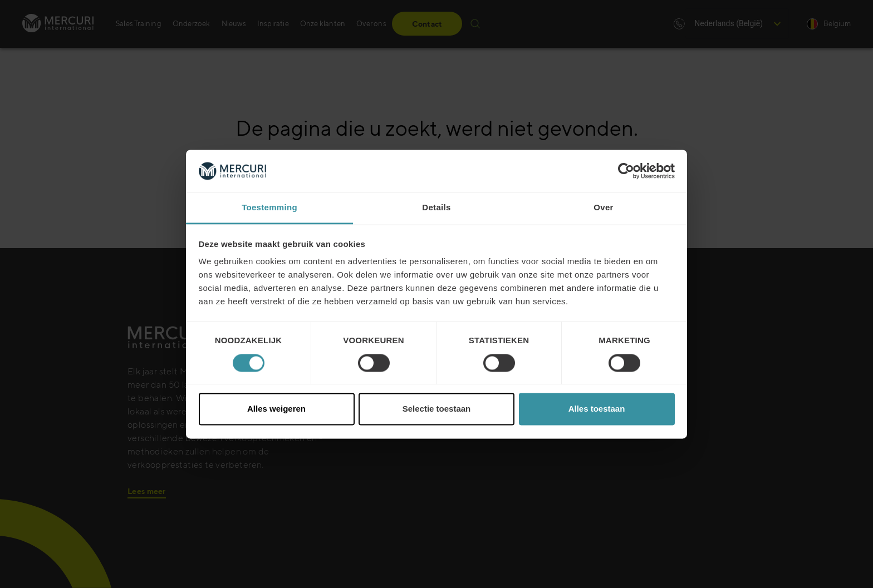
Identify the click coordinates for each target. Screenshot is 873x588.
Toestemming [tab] (269, 208)
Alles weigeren (276, 409)
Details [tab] (436, 208)
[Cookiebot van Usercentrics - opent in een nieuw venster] (626, 171)
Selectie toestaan (437, 409)
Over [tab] (603, 208)
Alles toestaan (597, 409)
